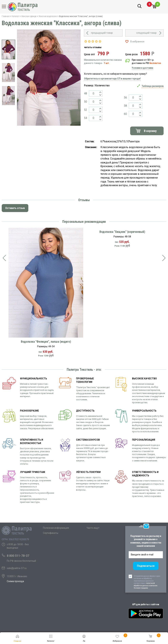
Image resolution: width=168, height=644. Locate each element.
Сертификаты (51, 533)
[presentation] (4, 258)
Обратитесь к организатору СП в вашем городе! (112, 79)
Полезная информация (56, 528)
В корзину (150, 131)
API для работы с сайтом (146, 604)
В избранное (137, 41)
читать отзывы (93, 47)
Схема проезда (15, 581)
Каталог (6, 6)
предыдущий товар (102, 33)
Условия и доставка (142, 68)
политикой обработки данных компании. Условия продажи (146, 586)
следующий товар (146, 33)
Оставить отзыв (15, 208)
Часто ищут (93, 528)
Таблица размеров (153, 86)
